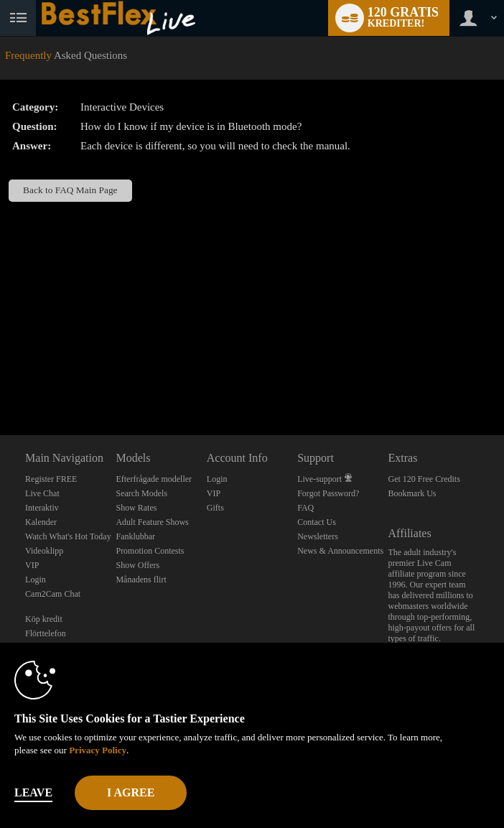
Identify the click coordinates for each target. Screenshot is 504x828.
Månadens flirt (141, 580)
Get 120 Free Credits (424, 479)
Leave (33, 792)
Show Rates (136, 508)
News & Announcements (340, 551)
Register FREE (51, 479)
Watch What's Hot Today (68, 536)
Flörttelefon (46, 633)
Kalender (41, 522)
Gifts (215, 508)
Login (36, 580)
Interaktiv (42, 508)
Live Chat (42, 493)
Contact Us (317, 522)
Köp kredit (44, 619)
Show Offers (137, 565)
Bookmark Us (412, 493)
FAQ (305, 508)
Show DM (0, 382)
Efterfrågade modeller (154, 479)
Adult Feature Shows (152, 522)
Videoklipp (44, 551)
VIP (32, 565)
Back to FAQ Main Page (70, 190)
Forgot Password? (328, 493)
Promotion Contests (150, 551)
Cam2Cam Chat (53, 594)
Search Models (141, 493)
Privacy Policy (98, 750)
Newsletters (318, 536)
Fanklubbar (135, 536)
